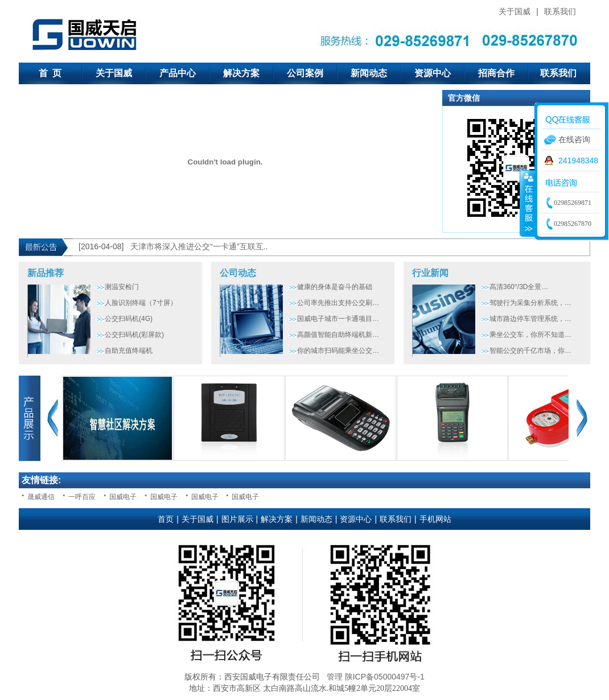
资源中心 (433, 73)
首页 (166, 519)
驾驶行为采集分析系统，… (530, 303)
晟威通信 (41, 497)
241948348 (578, 160)
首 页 (50, 73)
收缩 (528, 203)
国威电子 (123, 497)
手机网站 (435, 519)
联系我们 (560, 11)
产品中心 (178, 73)
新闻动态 (369, 73)
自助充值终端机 (129, 351)
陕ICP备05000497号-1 (385, 677)
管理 (335, 677)
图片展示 (237, 519)
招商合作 (496, 73)
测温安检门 (122, 287)
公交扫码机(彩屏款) (134, 335)
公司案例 (305, 73)
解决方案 (241, 73)
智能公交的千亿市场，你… (530, 351)
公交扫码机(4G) (129, 319)
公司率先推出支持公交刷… (338, 303)
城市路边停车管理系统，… (530, 319)
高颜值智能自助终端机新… (338, 335)
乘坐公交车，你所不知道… (530, 335)
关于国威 (515, 11)
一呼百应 (82, 497)
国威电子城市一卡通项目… (338, 319)
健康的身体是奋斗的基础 (335, 287)
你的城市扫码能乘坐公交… (338, 351)
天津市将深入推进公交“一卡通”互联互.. (199, 246)
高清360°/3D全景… (519, 287)
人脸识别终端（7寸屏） (141, 303)
